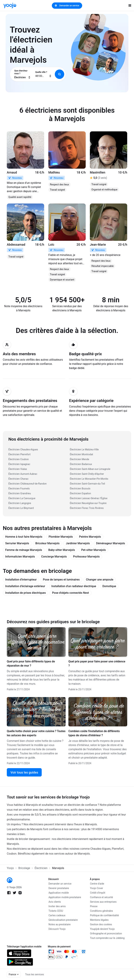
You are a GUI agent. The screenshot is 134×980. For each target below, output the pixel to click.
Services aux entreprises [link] (103, 902)
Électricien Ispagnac (19, 464)
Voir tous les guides (24, 772)
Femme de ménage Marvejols (24, 550)
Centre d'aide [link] (97, 884)
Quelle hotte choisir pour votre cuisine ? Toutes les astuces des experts (36, 733)
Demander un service (67, 6)
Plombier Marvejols (61, 537)
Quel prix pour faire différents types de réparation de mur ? (31, 664)
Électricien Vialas (18, 469)
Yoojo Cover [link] (97, 888)
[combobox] (23, 74)
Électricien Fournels (19, 489)
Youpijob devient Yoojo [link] (102, 929)
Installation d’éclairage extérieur (25, 586)
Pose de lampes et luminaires (61, 580)
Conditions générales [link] (101, 911)
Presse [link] (94, 906)
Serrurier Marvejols (17, 543)
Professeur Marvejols (86, 557)
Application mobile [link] (59, 893)
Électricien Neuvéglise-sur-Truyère (88, 503)
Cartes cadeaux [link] (57, 915)
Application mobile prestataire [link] (65, 897)
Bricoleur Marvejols (48, 543)
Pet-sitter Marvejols (93, 550)
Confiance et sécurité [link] (101, 897)
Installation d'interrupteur (21, 580)
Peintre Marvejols (90, 537)
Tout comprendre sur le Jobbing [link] (107, 938)
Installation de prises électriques (25, 593)
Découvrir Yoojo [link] (57, 929)
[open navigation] (130, 6)
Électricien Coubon (19, 459)
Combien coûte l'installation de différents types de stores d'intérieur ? (94, 733)
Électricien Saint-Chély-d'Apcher (87, 474)
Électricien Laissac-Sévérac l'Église (89, 498)
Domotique (109, 586)
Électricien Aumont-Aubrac (23, 474)
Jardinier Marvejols (78, 543)
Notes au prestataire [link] (59, 924)
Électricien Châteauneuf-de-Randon (27, 484)
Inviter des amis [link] (57, 906)
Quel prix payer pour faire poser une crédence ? (97, 664)
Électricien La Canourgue (22, 498)
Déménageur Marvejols (111, 543)
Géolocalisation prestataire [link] (63, 920)
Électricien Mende (79, 459)
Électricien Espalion (80, 493)
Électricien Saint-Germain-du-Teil (87, 484)
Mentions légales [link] (99, 920)
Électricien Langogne (20, 503)
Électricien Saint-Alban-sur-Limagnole (90, 469)
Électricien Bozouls (80, 489)
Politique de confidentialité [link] (104, 915)
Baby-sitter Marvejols (62, 550)
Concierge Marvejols (54, 557)
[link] (10, 5)
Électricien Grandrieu (20, 493)
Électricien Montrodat (81, 454)
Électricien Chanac (18, 479)
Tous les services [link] (34, 974)
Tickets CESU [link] (56, 911)
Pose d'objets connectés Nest (70, 593)
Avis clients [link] (55, 902)
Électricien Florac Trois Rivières (87, 508)
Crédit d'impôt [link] (98, 893)
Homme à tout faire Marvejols (24, 537)
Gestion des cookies (101, 924)
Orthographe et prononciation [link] (106, 933)
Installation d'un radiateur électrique (74, 586)
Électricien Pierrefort (19, 454)
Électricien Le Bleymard (21, 508)
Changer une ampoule (100, 580)
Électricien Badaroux (81, 464)
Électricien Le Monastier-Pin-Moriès (89, 479)
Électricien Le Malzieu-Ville (84, 449)
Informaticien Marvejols (20, 557)
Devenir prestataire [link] (59, 888)
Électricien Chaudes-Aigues (23, 449)
